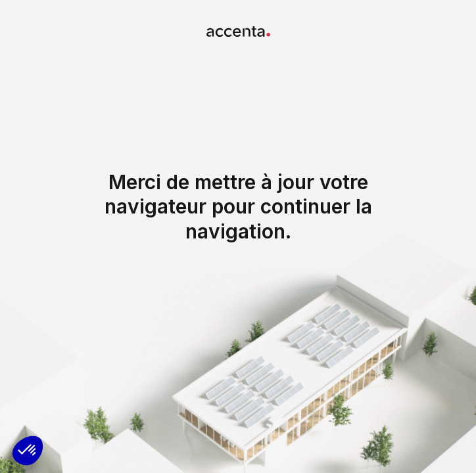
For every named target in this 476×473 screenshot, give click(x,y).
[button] (28, 451)
